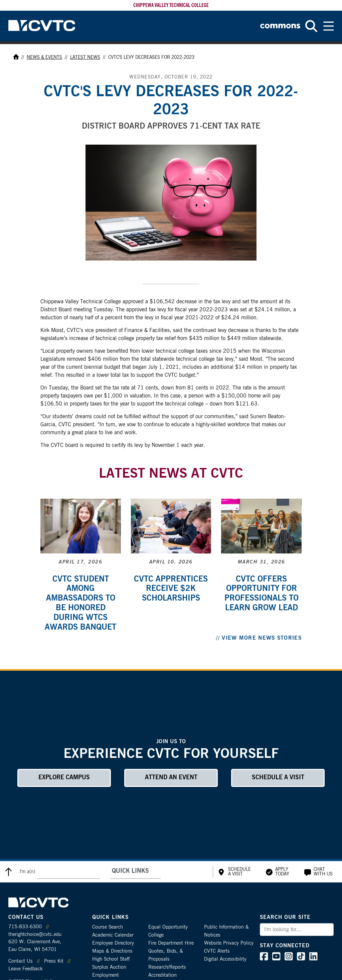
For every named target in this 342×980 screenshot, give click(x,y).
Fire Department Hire (171, 943)
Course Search (108, 927)
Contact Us (21, 961)
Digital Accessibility (225, 959)
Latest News (85, 57)
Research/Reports (167, 967)
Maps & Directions (112, 951)
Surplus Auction (109, 967)
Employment (106, 975)
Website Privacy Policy (229, 943)
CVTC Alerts (217, 951)
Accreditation (162, 975)
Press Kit (54, 961)
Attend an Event (171, 778)
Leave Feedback (25, 969)
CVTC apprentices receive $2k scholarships (171, 589)
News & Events (44, 57)
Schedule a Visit (278, 778)
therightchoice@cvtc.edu (35, 934)
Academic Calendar (113, 935)
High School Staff (111, 959)
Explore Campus (64, 778)
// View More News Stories (259, 638)
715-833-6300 (25, 927)
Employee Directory (113, 943)
